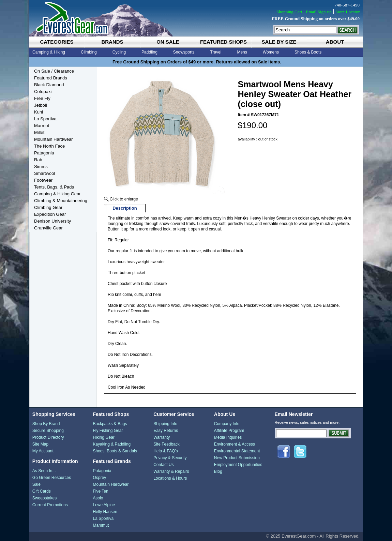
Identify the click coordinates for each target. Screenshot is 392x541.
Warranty (162, 437)
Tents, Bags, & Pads (54, 187)
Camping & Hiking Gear (57, 194)
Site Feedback (167, 444)
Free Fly (42, 98)
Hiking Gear (103, 437)
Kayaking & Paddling (112, 444)
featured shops (223, 42)
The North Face (49, 146)
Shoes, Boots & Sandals (115, 451)
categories (57, 42)
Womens (271, 52)
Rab (38, 160)
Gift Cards (42, 491)
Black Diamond (49, 85)
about (335, 42)
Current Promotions (50, 505)
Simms (41, 167)
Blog (218, 471)
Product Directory (48, 437)
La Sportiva (45, 119)
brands (112, 42)
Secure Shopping (48, 431)
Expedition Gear (50, 214)
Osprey (99, 478)
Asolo (98, 498)
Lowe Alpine (104, 505)
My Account (43, 451)
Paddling (149, 52)
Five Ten (100, 491)
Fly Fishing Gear (108, 431)
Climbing (89, 52)
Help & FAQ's (166, 451)
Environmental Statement (237, 451)
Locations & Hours (170, 478)
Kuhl (39, 112)
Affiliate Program (229, 431)
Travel (216, 52)
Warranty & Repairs (171, 471)
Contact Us (163, 465)
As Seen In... (44, 471)
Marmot (42, 126)
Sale (36, 484)
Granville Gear (48, 228)
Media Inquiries (228, 437)
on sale (168, 42)
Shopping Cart (289, 12)
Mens (242, 52)
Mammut (101, 525)
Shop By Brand (46, 424)
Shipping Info (165, 424)
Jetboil (41, 105)
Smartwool (44, 173)
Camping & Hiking (49, 52)
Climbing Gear (48, 207)
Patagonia (44, 153)
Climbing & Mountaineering (61, 201)
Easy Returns (166, 431)
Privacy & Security (170, 458)
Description (125, 208)
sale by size (279, 42)
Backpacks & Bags (110, 424)
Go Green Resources (52, 478)
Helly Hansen (105, 512)
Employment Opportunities (238, 465)
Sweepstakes (44, 498)
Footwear (43, 180)
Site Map (40, 444)
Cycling (119, 52)
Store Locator (348, 12)
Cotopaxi (43, 92)
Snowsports (184, 52)
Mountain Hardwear (53, 139)
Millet (39, 132)
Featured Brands (51, 78)
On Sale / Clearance (54, 71)
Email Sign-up (319, 12)
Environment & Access (235, 444)
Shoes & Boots (308, 52)
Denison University (52, 221)
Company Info (227, 424)
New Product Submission (237, 458)
